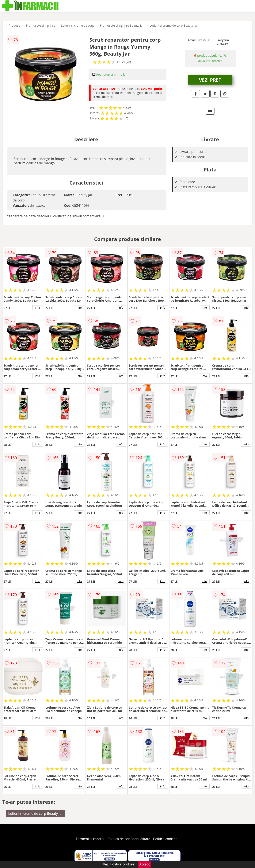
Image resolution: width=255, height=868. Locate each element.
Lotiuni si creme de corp (78, 25)
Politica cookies (165, 839)
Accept (145, 864)
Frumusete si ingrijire (41, 25)
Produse (14, 25)
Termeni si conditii (90, 839)
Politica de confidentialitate (129, 839)
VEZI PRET (210, 80)
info (38, 308)
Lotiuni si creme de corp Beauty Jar (174, 25)
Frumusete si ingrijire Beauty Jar (122, 25)
